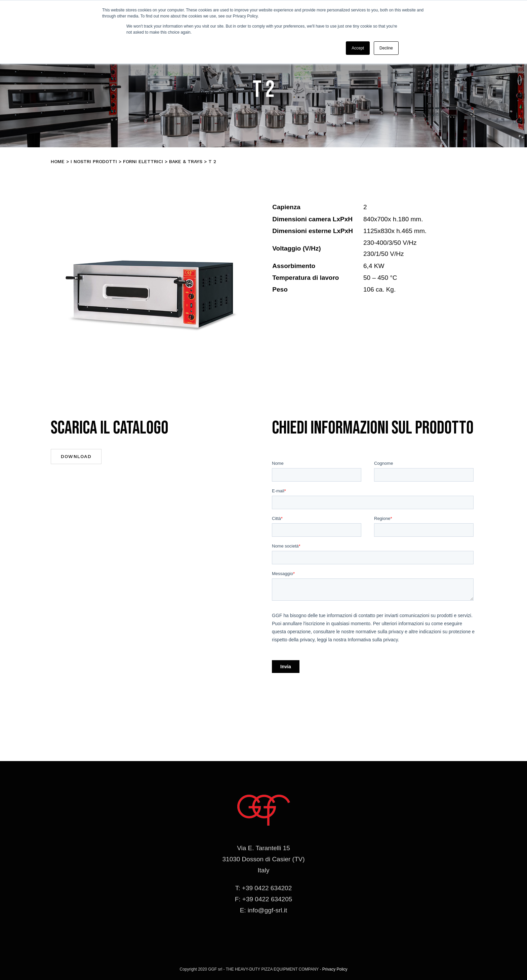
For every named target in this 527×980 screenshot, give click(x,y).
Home (58, 161)
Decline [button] (386, 48)
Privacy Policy (335, 969)
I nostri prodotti (94, 161)
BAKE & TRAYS (186, 161)
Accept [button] (358, 48)
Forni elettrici (143, 161)
